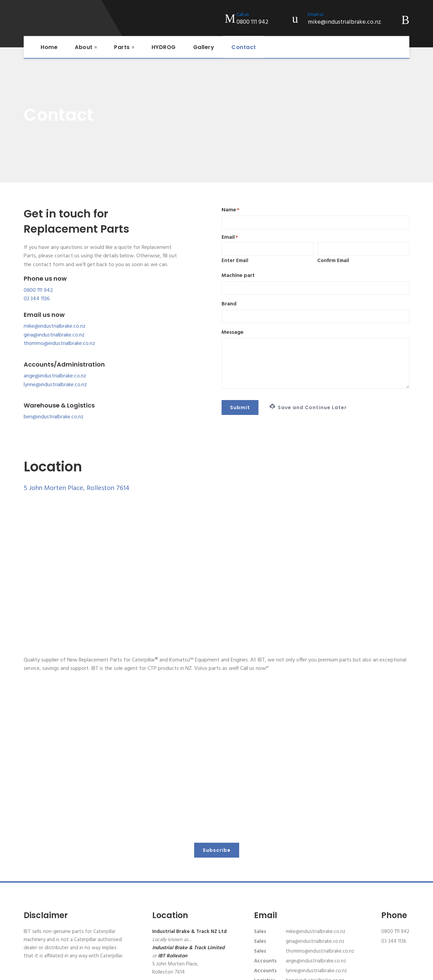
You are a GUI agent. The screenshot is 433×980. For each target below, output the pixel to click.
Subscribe (217, 800)
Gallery (204, 47)
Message (233, 333)
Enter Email (235, 261)
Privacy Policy (224, 972)
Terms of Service (259, 972)
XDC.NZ (402, 972)
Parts (122, 47)
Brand (229, 304)
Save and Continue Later (308, 407)
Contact (244, 47)
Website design (341, 972)
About (84, 47)
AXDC (367, 972)
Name (230, 210)
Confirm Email (333, 261)
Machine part (238, 276)
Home (49, 47)
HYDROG (164, 47)
